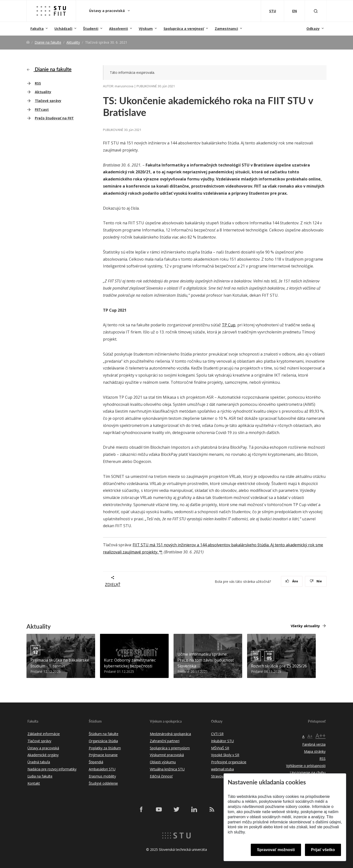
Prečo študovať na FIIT (54, 118)
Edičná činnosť (161, 776)
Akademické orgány (43, 755)
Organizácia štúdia (103, 741)
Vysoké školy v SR (225, 755)
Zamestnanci (226, 29)
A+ (310, 736)
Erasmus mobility (102, 776)
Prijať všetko (323, 850)
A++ (321, 735)
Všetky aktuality (305, 626)
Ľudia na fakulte (40, 776)
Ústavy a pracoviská (107, 11)
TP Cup (229, 325)
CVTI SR (217, 734)
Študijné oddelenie (103, 783)
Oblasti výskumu (163, 762)
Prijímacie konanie (103, 755)
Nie (316, 581)
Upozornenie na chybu (308, 772)
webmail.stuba (222, 769)
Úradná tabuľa (39, 762)
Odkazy (313, 29)
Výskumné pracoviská (167, 755)
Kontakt (34, 783)
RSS (38, 83)
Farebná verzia (314, 744)
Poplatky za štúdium (105, 748)
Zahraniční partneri (165, 741)
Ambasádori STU (102, 769)
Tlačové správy (48, 101)
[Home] (28, 42)
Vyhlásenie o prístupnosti (306, 766)
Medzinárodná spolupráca (170, 734)
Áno (292, 581)
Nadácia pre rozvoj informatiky (52, 769)
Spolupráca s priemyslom (170, 748)
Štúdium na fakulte (104, 734)
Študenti (91, 29)
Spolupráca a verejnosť (184, 29)
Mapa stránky (315, 751)
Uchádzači (63, 29)
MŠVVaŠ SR (220, 748)
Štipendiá (96, 762)
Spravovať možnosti (276, 850)
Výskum (146, 29)
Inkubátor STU (222, 741)
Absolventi (119, 29)
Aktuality (73, 42)
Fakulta (37, 29)
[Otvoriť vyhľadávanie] (316, 11)
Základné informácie (44, 734)
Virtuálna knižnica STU (167, 769)
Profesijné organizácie (229, 762)
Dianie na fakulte (48, 42)
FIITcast (42, 109)
